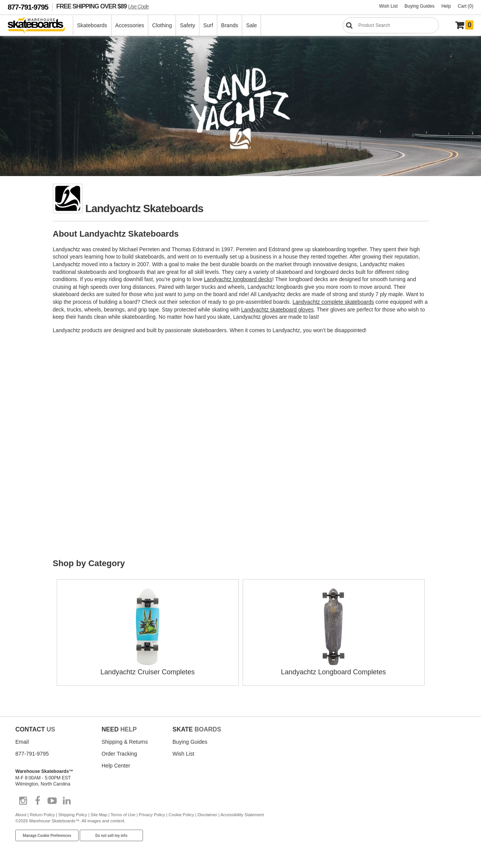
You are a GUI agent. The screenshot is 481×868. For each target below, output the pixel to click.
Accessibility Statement (242, 815)
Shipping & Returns (125, 742)
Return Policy (42, 815)
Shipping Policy (73, 815)
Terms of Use (123, 815)
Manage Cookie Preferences (47, 836)
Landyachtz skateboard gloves (277, 310)
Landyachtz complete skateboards (333, 302)
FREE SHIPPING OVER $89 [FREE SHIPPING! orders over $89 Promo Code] (103, 6)
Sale (251, 25)
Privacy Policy (152, 815)
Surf (208, 25)
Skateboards (92, 25)
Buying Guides (420, 6)
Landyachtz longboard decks (238, 279)
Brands (230, 25)
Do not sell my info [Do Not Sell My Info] (112, 836)
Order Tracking (119, 754)
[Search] (391, 25)
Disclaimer (207, 815)
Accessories (130, 25)
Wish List (388, 6)
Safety (187, 25)
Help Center (116, 766)
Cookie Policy (181, 815)
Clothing (162, 25)
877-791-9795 (28, 7)
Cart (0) (465, 6)
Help (446, 6)
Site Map (99, 815)
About (21, 815)
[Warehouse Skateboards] (40, 26)
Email (22, 742)
